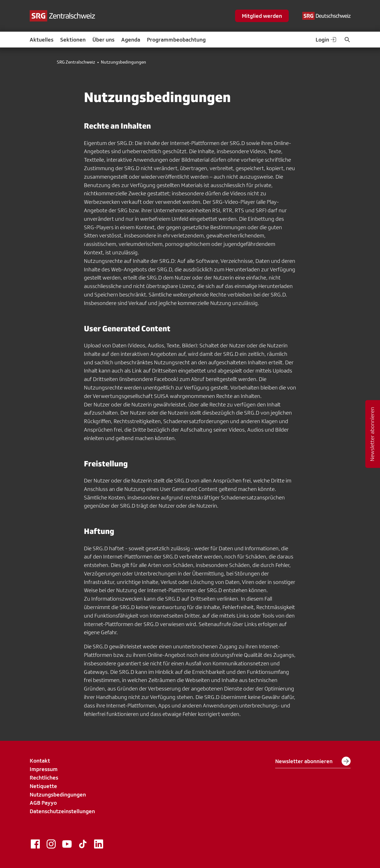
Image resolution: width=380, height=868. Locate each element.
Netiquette (43, 786)
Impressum (44, 769)
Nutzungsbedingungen (58, 795)
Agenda (131, 40)
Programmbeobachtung (176, 40)
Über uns (103, 40)
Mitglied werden (262, 16)
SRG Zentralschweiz (76, 62)
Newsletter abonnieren (313, 761)
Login (326, 40)
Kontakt (40, 761)
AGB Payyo (43, 803)
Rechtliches (44, 778)
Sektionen (73, 40)
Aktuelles (42, 40)
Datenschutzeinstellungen (62, 811)
